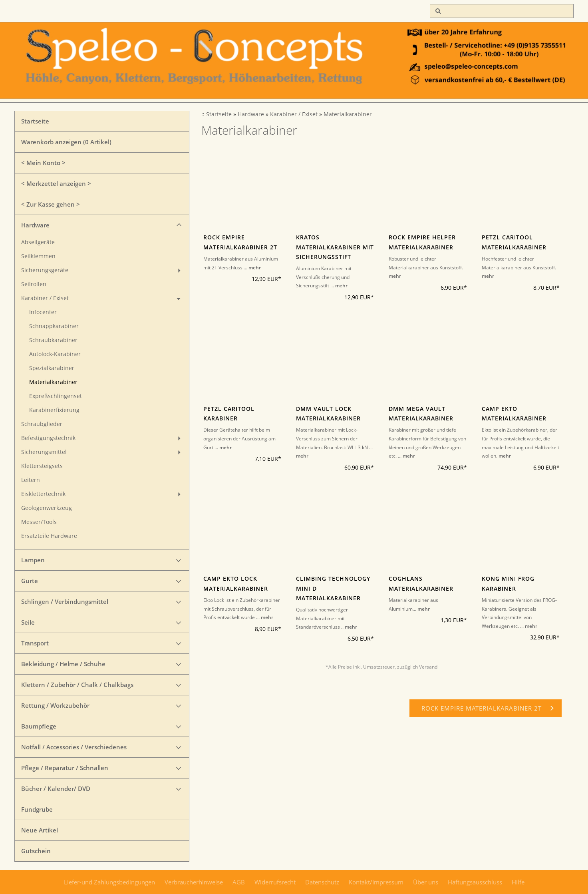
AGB (239, 882)
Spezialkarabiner (52, 368)
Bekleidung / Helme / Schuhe (63, 664)
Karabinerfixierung (54, 410)
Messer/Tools (39, 522)
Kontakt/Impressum (376, 882)
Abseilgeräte (38, 242)
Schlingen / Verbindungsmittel (65, 601)
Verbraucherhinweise (194, 882)
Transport (35, 643)
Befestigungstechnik (48, 438)
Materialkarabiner (53, 382)
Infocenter (43, 312)
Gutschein (36, 851)
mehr (255, 268)
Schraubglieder (42, 424)
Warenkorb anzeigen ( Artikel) (66, 142)
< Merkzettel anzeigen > (56, 183)
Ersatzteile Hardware (49, 536)
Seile (28, 622)
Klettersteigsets (42, 466)
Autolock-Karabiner (55, 354)
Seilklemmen (38, 256)
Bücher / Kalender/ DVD (56, 788)
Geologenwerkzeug (47, 508)
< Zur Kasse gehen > (51, 204)
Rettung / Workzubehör (55, 705)
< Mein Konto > (43, 163)
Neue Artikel (40, 830)
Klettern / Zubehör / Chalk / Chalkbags (77, 685)
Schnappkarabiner (54, 326)
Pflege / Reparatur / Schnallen (65, 768)
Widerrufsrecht (275, 882)
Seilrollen (34, 284)
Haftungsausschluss (475, 882)
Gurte (30, 581)
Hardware (35, 225)
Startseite (35, 121)
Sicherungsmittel (44, 452)
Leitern (31, 480)
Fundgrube (37, 809)
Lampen (33, 560)
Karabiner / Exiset (45, 298)
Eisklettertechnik (43, 494)
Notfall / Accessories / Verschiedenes (74, 747)
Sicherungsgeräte (45, 270)
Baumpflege (39, 726)
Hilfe (518, 882)
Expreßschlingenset (56, 396)
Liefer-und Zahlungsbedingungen (109, 882)
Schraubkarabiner (53, 340)
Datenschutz (322, 882)
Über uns (426, 882)
